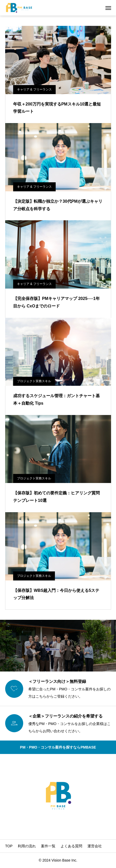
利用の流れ (27, 846)
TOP (9, 846)
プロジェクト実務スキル (34, 381)
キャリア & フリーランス (34, 89)
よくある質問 (71, 846)
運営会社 (95, 846)
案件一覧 (48, 846)
